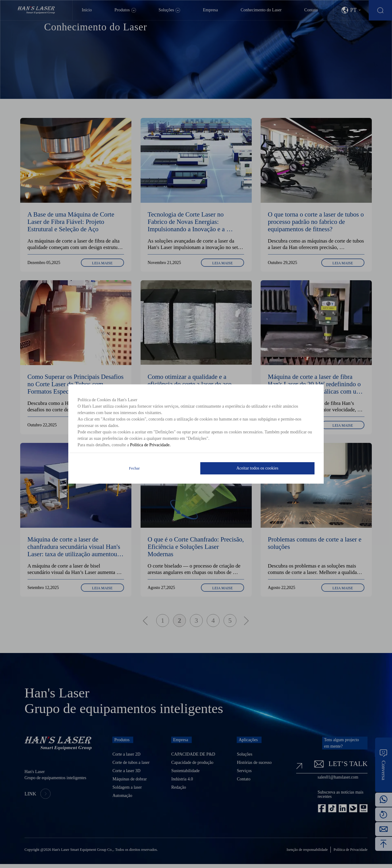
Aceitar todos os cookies (257, 468)
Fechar (134, 468)
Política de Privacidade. (150, 445)
